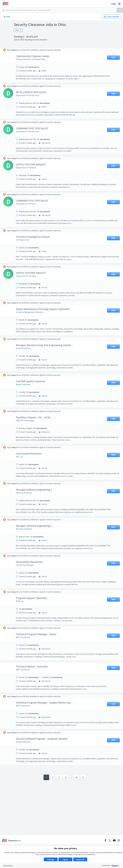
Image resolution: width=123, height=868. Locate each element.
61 (77, 777)
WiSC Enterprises (25, 637)
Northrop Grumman (26, 493)
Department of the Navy (28, 276)
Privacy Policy (8, 865)
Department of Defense (28, 168)
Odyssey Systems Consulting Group (33, 59)
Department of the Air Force (30, 95)
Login (113, 4)
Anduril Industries (25, 348)
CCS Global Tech (25, 240)
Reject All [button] (80, 859)
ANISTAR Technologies (27, 421)
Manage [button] (51, 859)
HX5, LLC (22, 457)
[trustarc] (115, 865)
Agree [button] (65, 859)
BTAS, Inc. (22, 601)
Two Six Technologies (27, 565)
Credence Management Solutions (32, 312)
